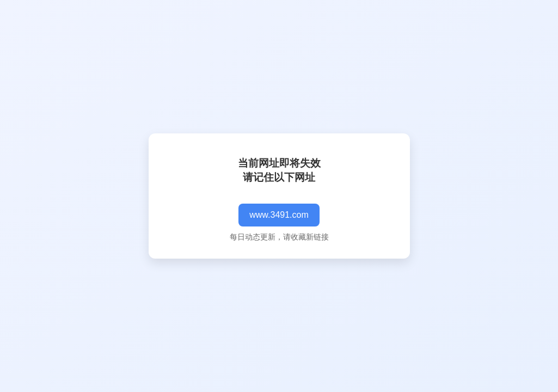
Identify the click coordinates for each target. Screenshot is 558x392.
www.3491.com (279, 215)
